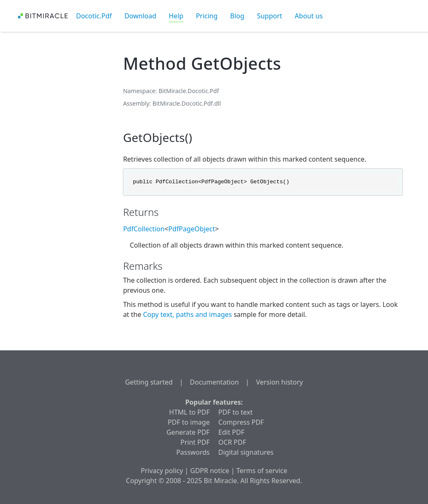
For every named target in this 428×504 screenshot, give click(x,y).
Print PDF (195, 442)
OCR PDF (232, 442)
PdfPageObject (192, 229)
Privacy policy (162, 471)
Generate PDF (188, 432)
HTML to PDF (190, 412)
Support (270, 16)
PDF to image (189, 422)
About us (309, 16)
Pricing (207, 16)
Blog (237, 16)
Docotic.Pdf (94, 16)
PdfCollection (144, 229)
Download (140, 16)
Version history (279, 382)
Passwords (193, 452)
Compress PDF (241, 422)
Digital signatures (246, 452)
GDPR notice (210, 471)
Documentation (214, 382)
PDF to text (235, 412)
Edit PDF (231, 432)
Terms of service (262, 471)
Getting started (149, 382)
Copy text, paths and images (188, 314)
